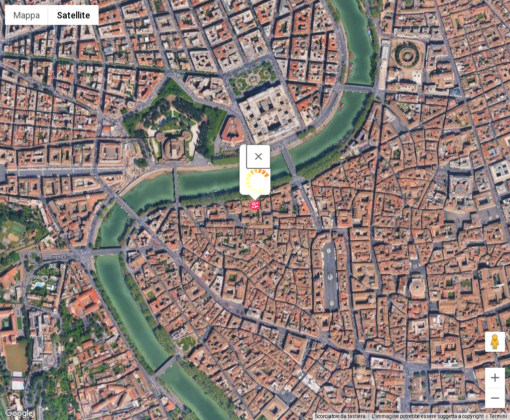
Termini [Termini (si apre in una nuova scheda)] (498, 416)
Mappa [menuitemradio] (27, 15)
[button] (255, 205)
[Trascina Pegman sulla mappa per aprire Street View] (495, 342)
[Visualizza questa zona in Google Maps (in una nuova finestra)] (19, 414)
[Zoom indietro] (495, 398)
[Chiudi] (258, 156)
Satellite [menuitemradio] (73, 15)
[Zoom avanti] (495, 378)
